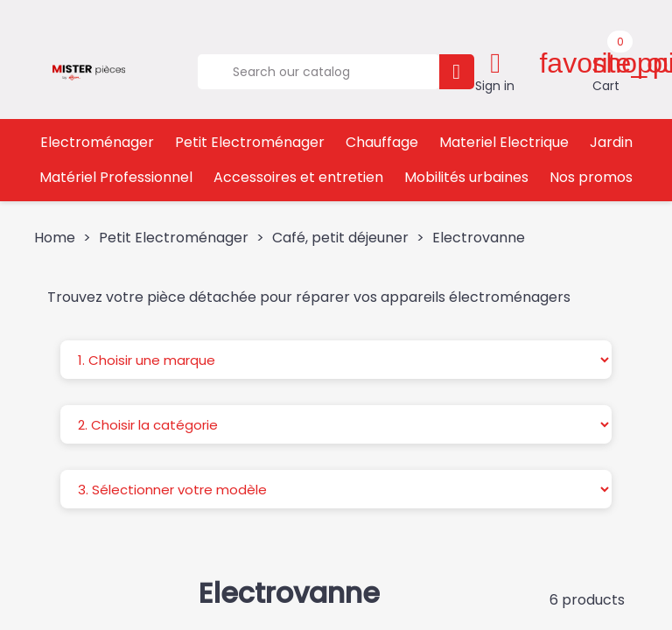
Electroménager (97, 142)
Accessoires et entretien (298, 177)
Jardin (611, 142)
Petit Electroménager (250, 142)
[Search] (318, 72)
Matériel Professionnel (116, 177)
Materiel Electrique (504, 142)
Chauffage (382, 142)
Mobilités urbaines (466, 177)
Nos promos (591, 177)
